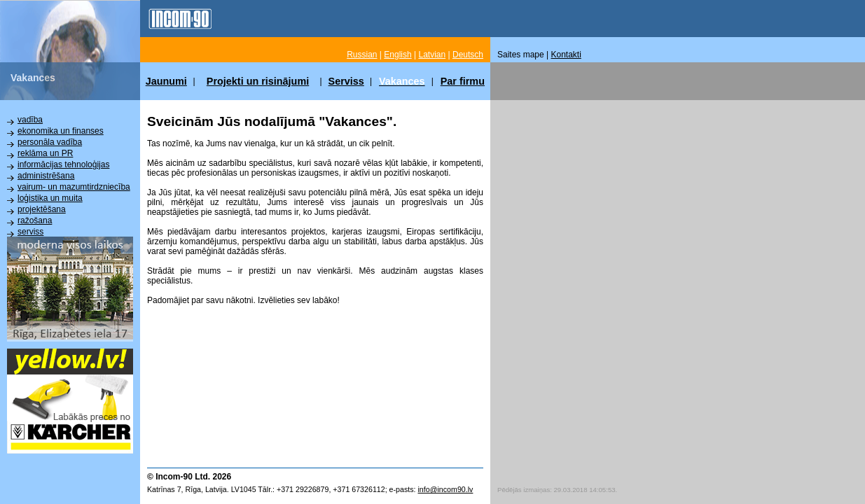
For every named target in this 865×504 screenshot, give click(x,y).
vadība (30, 120)
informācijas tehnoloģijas (63, 164)
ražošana (35, 220)
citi (23, 254)
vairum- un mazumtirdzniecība (74, 187)
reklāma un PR (45, 153)
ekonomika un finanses (61, 131)
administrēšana (46, 176)
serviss (30, 232)
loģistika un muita (50, 198)
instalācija (36, 243)
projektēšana (42, 209)
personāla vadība (50, 142)
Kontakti (566, 55)
